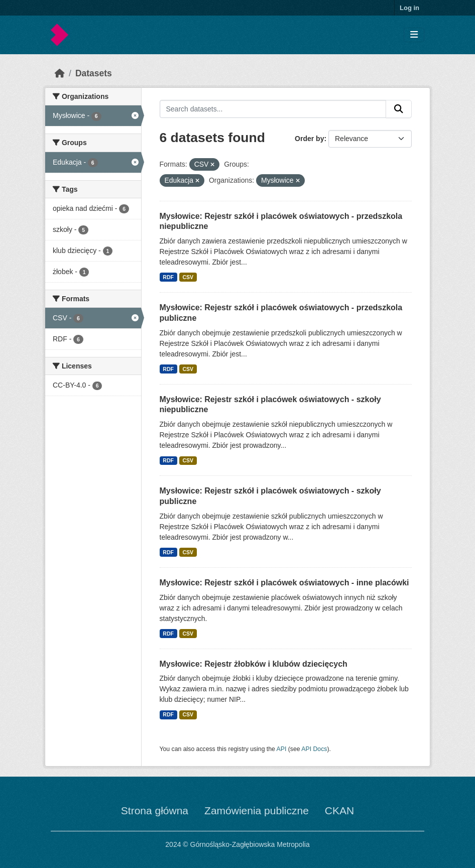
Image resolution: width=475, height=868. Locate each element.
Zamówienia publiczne (257, 811)
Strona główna (155, 811)
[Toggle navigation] (414, 35)
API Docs (314, 749)
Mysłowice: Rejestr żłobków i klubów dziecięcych (254, 664)
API (282, 749)
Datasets (94, 73)
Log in (409, 8)
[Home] (60, 73)
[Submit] (399, 109)
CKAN (339, 811)
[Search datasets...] (273, 109)
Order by (309, 139)
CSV (188, 277)
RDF (168, 277)
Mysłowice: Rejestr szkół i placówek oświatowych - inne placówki (284, 583)
